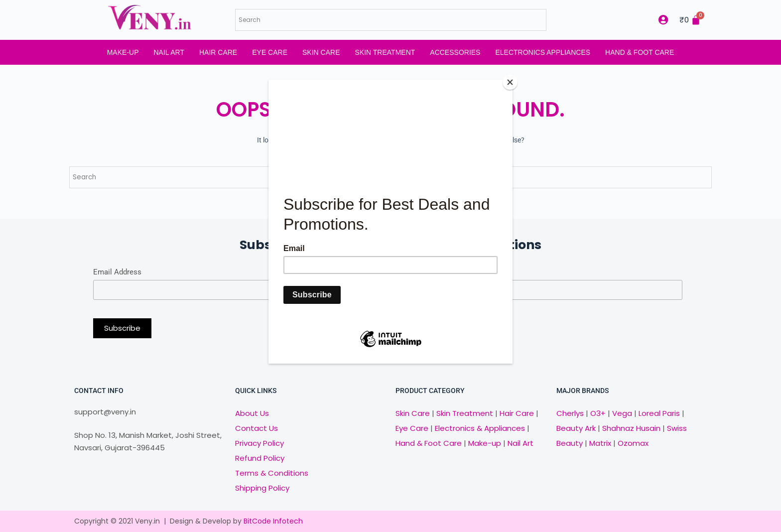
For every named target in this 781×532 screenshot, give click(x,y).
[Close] (510, 82)
